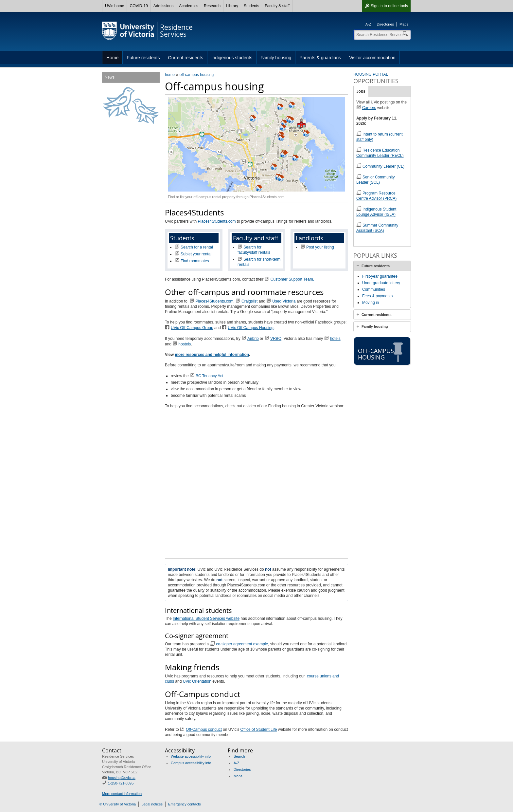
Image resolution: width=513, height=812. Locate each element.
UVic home (115, 6)
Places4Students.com (217, 221)
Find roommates (195, 261)
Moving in (371, 303)
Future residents (143, 58)
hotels (335, 339)
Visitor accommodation (372, 58)
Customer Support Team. (292, 279)
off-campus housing (197, 75)
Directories (386, 24)
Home (112, 58)
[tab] (382, 266)
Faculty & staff (277, 6)
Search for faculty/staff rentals (254, 250)
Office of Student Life (259, 729)
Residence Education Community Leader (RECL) (380, 153)
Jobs (361, 91)
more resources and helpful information (212, 355)
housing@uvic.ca (122, 778)
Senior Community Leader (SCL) (376, 180)
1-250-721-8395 (121, 783)
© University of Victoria (118, 804)
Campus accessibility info (191, 763)
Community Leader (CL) (383, 166)
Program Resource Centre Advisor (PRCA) (376, 196)
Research (212, 6)
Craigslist (249, 301)
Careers (369, 108)
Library (232, 6)
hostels (185, 344)
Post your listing (320, 247)
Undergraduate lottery (381, 283)
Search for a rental (197, 247)
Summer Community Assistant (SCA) (377, 228)
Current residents (186, 58)
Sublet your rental (196, 254)
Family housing (276, 58)
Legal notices (152, 804)
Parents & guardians (320, 58)
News (110, 77)
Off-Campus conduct (204, 729)
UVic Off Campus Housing (251, 328)
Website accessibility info (191, 756)
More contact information (122, 794)
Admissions (163, 6)
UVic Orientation (197, 681)
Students (251, 6)
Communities (374, 289)
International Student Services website (206, 618)
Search (239, 756)
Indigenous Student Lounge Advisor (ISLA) (376, 212)
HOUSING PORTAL (371, 74)
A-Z (368, 24)
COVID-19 (139, 6)
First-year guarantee (380, 276)
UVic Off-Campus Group (192, 328)
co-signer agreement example (242, 644)
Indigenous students (232, 58)
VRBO (276, 339)
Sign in (389, 6)
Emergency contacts (185, 804)
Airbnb (253, 339)
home (170, 75)
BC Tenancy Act (210, 376)
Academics (189, 6)
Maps (404, 24)
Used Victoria (284, 301)
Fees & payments (377, 296)
